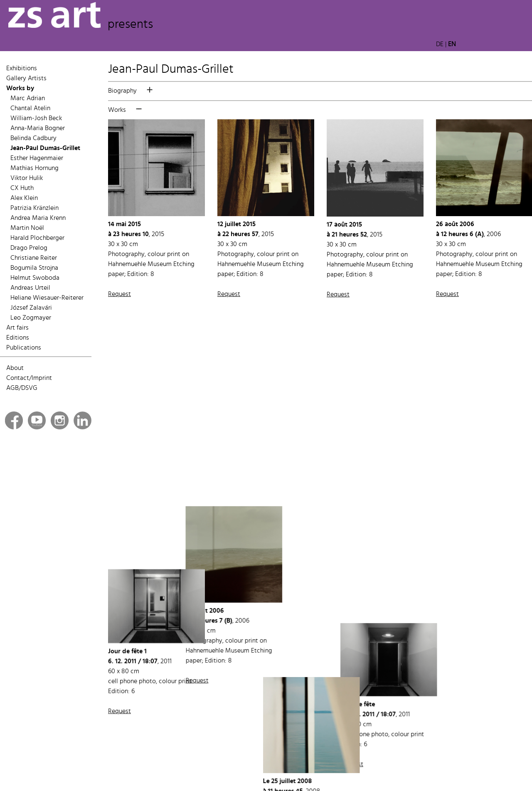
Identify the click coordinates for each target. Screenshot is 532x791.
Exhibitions (22, 69)
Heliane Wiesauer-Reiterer (47, 298)
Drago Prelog (29, 248)
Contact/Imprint (29, 378)
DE (440, 44)
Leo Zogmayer (31, 318)
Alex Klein (24, 198)
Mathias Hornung (34, 168)
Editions (18, 338)
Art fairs (17, 328)
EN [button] (452, 44)
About (15, 368)
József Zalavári (31, 308)
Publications (24, 348)
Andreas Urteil (30, 288)
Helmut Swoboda (35, 278)
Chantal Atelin (30, 108)
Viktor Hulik (27, 178)
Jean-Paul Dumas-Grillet (45, 148)
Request (119, 294)
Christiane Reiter (34, 258)
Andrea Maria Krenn (38, 218)
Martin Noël (27, 228)
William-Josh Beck (36, 118)
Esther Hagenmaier (37, 158)
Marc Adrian (28, 99)
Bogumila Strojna (34, 268)
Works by (20, 89)
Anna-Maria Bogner (38, 128)
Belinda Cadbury (33, 138)
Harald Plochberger (37, 238)
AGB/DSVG (22, 388)
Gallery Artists (26, 79)
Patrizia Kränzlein (34, 208)
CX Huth (22, 188)
